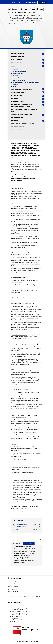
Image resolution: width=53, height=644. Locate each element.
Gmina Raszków (16, 60)
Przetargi (17, 15)
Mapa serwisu (31, 2)
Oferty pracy (16, 76)
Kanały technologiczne (19, 71)
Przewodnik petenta (18, 102)
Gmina (11, 15)
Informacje (15, 99)
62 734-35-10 (14, 589)
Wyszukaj (43, 2)
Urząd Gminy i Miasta (18, 92)
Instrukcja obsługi (18, 130)
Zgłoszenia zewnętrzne (18, 610)
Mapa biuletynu (16, 618)
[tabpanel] (26, 555)
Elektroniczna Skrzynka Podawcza (24, 124)
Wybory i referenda (18, 54)
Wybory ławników (18, 57)
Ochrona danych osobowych (22, 115)
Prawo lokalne (16, 96)
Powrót (38, 539)
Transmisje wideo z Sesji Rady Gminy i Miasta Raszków (26, 83)
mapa (18, 529)
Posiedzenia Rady (18, 78)
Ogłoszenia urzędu (18, 73)
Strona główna (18, 2)
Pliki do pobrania (17, 118)
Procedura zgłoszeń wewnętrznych (21, 608)
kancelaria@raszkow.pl (19, 594)
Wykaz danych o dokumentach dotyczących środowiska (22, 106)
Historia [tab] (29, 543)
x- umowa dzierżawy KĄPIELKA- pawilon (22, 525)
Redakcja (14, 133)
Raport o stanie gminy (19, 80)
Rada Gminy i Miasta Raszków (21, 89)
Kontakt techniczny (17, 616)
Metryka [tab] (17, 543)
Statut (14, 86)
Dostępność (15, 121)
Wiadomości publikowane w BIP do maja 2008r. (25, 111)
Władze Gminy (16, 63)
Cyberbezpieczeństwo (19, 127)
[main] (26, 337)
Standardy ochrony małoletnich (21, 611)
